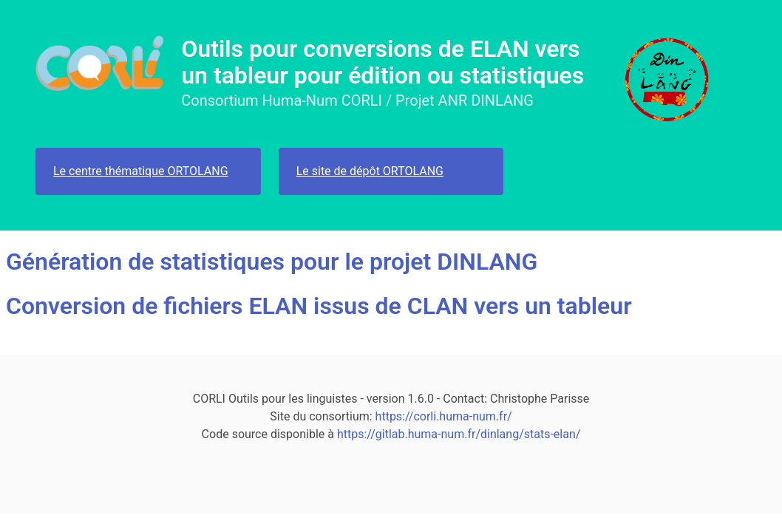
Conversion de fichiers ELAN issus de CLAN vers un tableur (319, 306)
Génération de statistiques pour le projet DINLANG (272, 262)
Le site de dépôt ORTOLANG (370, 171)
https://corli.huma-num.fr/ (444, 416)
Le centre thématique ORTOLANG (141, 171)
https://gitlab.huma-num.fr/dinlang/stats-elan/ (459, 434)
